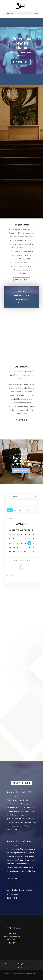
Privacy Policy (10, 964)
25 (33, 548)
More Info (22, 280)
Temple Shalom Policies (27, 964)
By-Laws (20, 967)
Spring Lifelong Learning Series (19, 890)
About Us (22, 420)
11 (33, 539)
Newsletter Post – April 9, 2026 (19, 841)
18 (33, 543)
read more (12, 829)
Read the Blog (22, 783)
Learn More (21, 62)
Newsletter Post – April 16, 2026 (19, 792)
